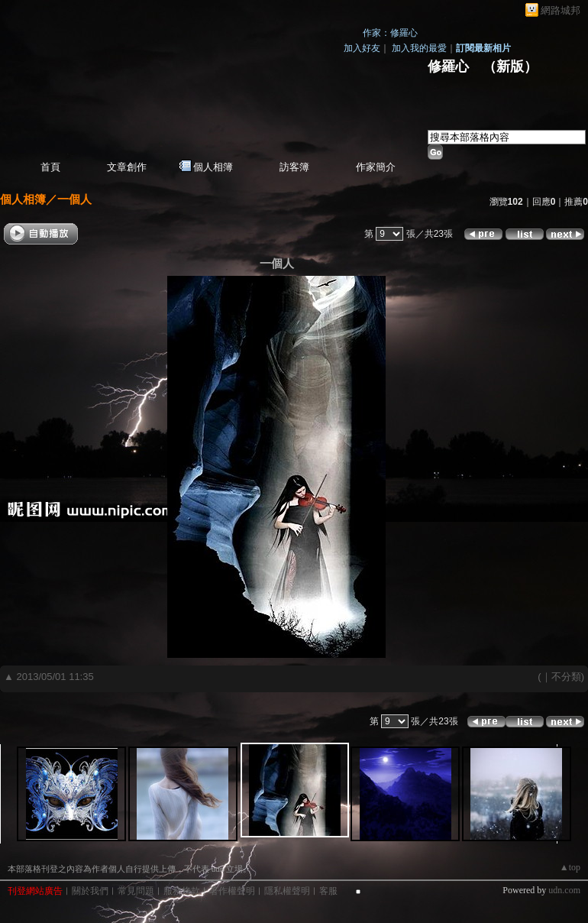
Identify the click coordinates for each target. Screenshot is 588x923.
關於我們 (90, 891)
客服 (328, 891)
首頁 (50, 167)
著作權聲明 (232, 891)
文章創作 (127, 167)
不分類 (566, 677)
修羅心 (448, 66)
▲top (570, 867)
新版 (510, 66)
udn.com (564, 890)
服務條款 (182, 891)
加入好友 (362, 48)
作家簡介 (376, 167)
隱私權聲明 (287, 891)
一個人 (74, 199)
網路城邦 (561, 10)
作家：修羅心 (390, 33)
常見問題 (136, 891)
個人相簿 (213, 167)
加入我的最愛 (419, 48)
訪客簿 (294, 167)
